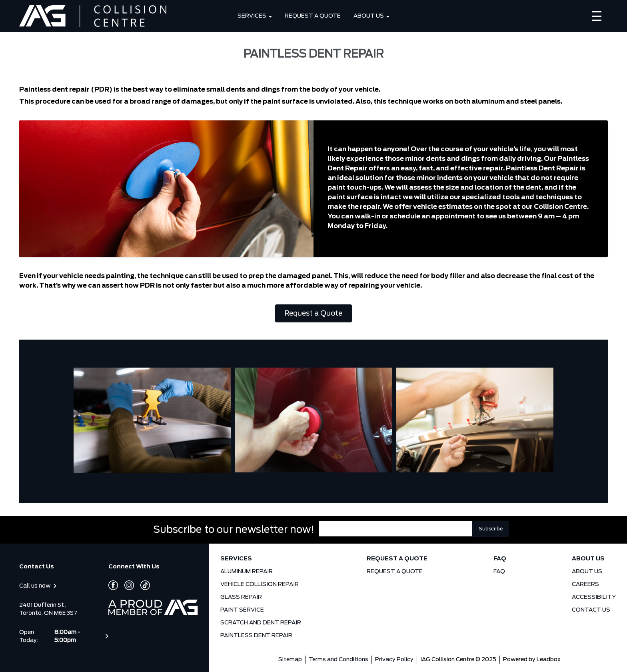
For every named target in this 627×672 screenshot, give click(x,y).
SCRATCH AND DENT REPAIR (261, 623)
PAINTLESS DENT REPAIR (256, 636)
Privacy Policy (394, 660)
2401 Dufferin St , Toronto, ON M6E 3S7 (48, 609)
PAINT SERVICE (242, 610)
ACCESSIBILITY (594, 597)
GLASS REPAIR (241, 597)
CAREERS (585, 584)
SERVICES (252, 16)
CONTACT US (591, 610)
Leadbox (549, 660)
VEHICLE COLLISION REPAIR (260, 584)
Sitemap (290, 660)
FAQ (500, 559)
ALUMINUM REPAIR (247, 572)
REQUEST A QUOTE (313, 16)
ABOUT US (369, 16)
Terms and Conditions (338, 660)
